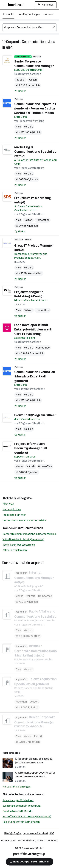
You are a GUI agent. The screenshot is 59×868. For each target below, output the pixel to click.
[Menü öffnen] (4, 5)
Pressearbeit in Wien (14, 515)
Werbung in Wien (12, 509)
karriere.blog (11, 753)
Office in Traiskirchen (15, 550)
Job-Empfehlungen (29, 14)
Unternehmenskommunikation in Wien (25, 520)
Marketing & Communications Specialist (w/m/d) (35, 152)
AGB (52, 833)
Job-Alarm (50, 14)
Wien (9, 47)
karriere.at (37, 794)
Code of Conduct (47, 841)
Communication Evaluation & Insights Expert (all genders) (35, 376)
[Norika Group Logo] (29, 855)
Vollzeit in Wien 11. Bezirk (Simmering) (23, 539)
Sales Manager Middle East (18, 800)
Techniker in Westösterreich (19, 545)
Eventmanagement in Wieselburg (22, 806)
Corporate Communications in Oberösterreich (29, 534)
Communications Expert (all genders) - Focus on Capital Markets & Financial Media (35, 108)
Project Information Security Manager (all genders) (31, 448)
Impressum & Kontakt (36, 833)
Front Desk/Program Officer (35, 415)
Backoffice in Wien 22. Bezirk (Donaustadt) (27, 817)
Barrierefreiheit (27, 841)
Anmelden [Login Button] (46, 5)
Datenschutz (9, 841)
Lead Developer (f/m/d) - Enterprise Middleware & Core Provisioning (33, 329)
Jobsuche (8, 14)
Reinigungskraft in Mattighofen (21, 822)
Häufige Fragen (13, 833)
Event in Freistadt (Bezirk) (17, 811)
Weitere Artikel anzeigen (17, 787)
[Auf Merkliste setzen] (20, 91)
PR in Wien (8, 504)
